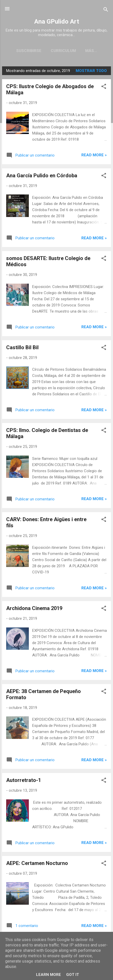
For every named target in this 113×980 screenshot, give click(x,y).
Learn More (49, 975)
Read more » (94, 156)
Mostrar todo (91, 72)
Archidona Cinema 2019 (34, 609)
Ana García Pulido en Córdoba (42, 177)
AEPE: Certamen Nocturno (37, 864)
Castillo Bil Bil (22, 348)
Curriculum (61, 51)
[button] (104, 88)
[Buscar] (106, 10)
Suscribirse (26, 51)
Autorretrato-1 (24, 781)
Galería (91, 51)
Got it (73, 975)
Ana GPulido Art (57, 22)
